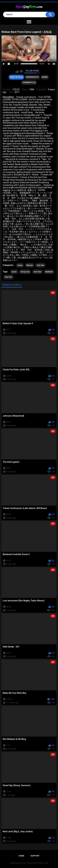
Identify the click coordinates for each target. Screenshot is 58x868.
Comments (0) (29, 83)
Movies (30, 265)
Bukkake (49, 272)
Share (45, 77)
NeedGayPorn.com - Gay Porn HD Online (27, 863)
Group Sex (25, 272)
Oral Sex (40, 265)
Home (21, 856)
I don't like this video (21, 72)
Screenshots (32, 77)
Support (35, 856)
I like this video (17, 72)
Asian (20, 265)
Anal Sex (38, 272)
